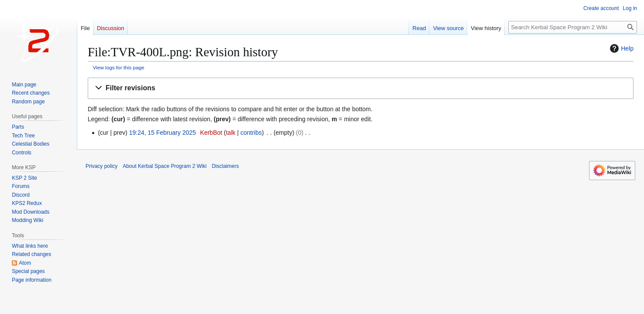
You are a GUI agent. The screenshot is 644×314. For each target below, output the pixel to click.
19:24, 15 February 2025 (163, 133)
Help (621, 48)
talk (231, 133)
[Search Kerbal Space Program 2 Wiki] (573, 27)
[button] (361, 88)
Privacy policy (101, 166)
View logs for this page (119, 67)
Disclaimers (225, 166)
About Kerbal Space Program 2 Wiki (164, 166)
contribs (251, 133)
